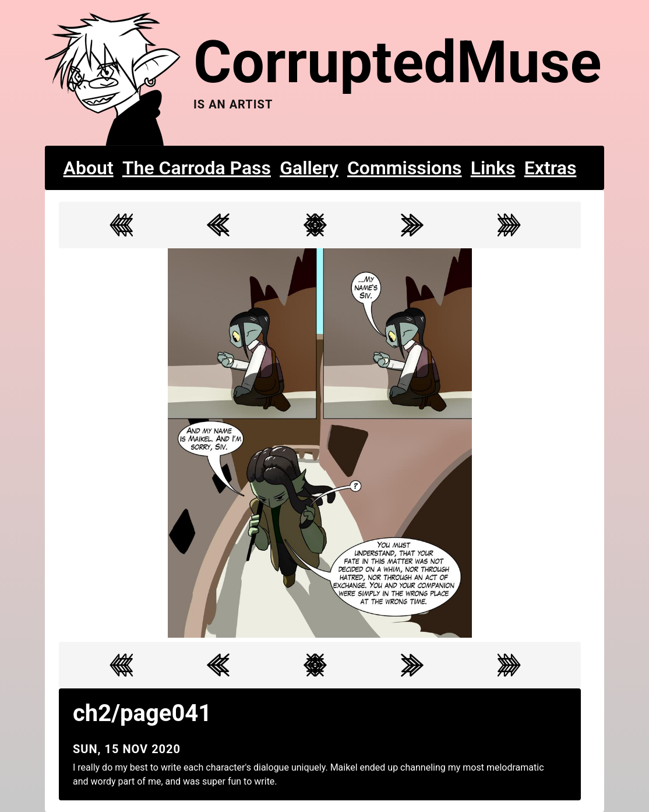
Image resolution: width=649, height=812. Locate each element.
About (89, 168)
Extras (551, 168)
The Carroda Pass (197, 168)
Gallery (309, 168)
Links (493, 168)
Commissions (405, 168)
